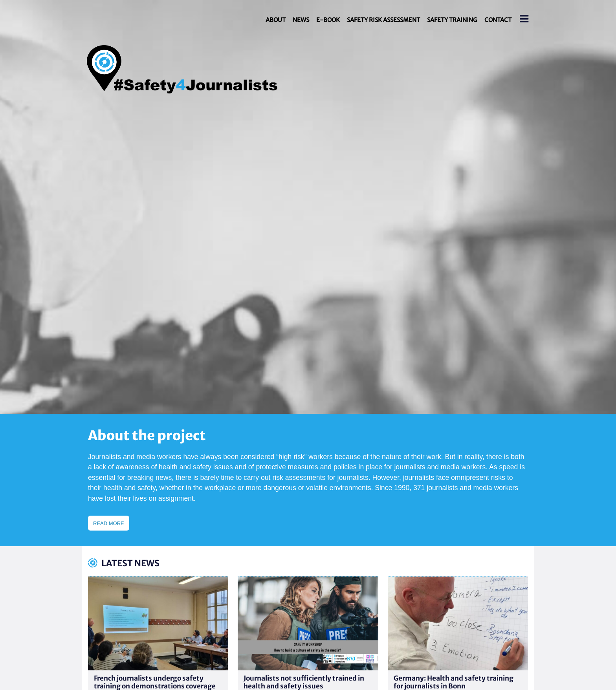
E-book (328, 20)
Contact (498, 20)
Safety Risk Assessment (383, 20)
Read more (109, 523)
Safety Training (452, 20)
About (276, 20)
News (301, 20)
